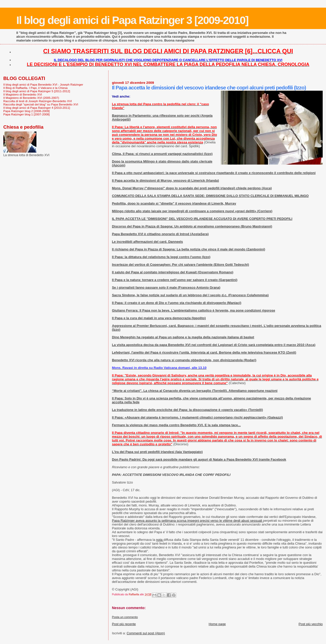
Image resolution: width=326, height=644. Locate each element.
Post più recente (124, 624)
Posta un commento (125, 617)
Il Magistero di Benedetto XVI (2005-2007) (31, 98)
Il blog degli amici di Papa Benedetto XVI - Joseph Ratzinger (43, 84)
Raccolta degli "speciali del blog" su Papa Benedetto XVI (41, 104)
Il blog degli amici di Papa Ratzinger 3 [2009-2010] (132, 20)
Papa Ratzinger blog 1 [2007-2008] (26, 114)
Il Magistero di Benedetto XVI (23, 94)
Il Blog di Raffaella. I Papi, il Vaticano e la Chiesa (35, 88)
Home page (217, 624)
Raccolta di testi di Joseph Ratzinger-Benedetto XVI (38, 101)
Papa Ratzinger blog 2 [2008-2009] (26, 111)
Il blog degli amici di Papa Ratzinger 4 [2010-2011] (37, 108)
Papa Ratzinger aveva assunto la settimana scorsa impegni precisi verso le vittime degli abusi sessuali (187, 521)
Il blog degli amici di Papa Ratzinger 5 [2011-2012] (37, 91)
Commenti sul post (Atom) (146, 633)
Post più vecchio (311, 624)
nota (160, 540)
